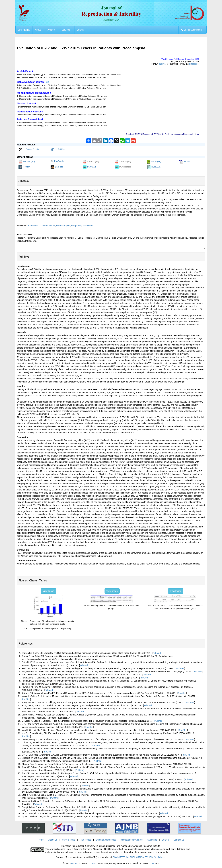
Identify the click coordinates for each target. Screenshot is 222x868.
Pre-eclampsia (63, 226)
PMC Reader (123, 167)
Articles (52, 30)
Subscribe (152, 840)
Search (80, 30)
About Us (53, 840)
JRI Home (24, 30)
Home (41, 840)
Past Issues (86, 840)
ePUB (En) (154, 162)
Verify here (160, 857)
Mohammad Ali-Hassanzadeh (34, 93)
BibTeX (185, 162)
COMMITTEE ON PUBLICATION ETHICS (133, 857)
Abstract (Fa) (123, 162)
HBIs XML (154, 167)
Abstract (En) (91, 162)
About (39, 30)
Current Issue (69, 840)
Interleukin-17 (34, 226)
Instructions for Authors (131, 840)
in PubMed (58, 149)
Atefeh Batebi (25, 71)
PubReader (57, 161)
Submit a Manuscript (106, 840)
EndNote (57, 167)
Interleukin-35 (48, 226)
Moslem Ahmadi (26, 104)
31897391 (163, 64)
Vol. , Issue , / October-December (180, 59)
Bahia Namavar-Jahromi (31, 82)
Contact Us (179, 840)
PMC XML (90, 167)
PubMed (157, 653)
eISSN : (80, 863)
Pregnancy (76, 226)
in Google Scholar (29, 149)
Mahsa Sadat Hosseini (30, 112)
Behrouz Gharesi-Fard (30, 119)
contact (152, 863)
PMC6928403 (194, 64)
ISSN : (100, 863)
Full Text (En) (27, 162)
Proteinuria (88, 226)
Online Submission (191, 30)
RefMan (24, 167)
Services (67, 30)
